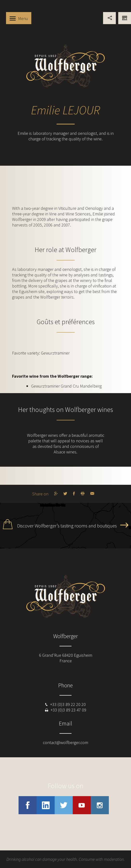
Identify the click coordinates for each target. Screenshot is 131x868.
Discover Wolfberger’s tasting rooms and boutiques (67, 526)
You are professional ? (125, 18)
